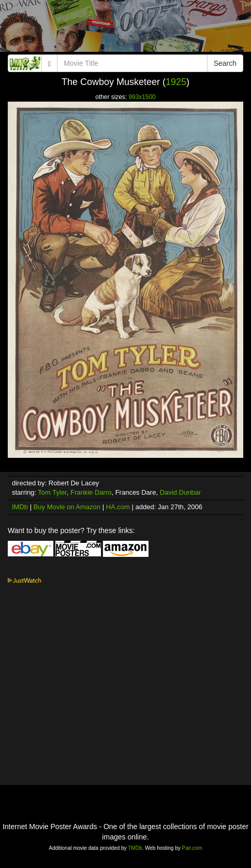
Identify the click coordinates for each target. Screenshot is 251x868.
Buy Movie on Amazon (67, 507)
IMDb (20, 507)
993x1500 (142, 97)
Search (225, 63)
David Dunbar (181, 492)
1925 (176, 82)
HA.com (118, 507)
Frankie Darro (91, 492)
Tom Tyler (52, 492)
